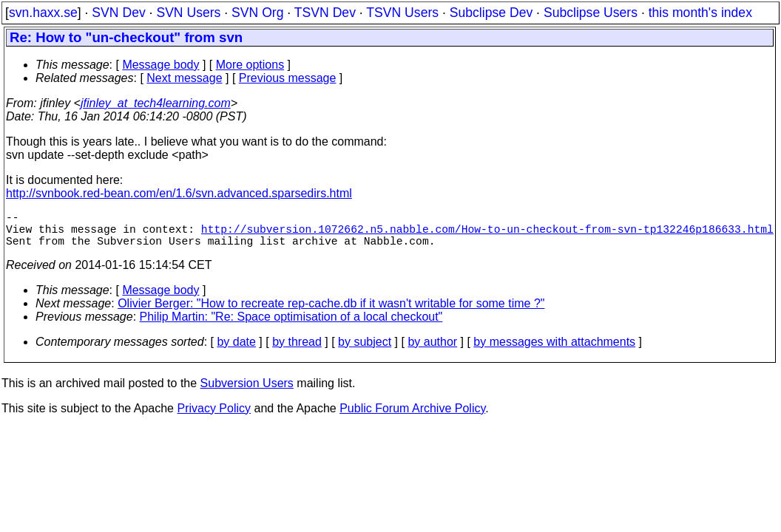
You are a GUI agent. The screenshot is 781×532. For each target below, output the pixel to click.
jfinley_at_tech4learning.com (156, 103)
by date (236, 351)
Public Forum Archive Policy (412, 417)
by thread (297, 351)
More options (250, 65)
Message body (160, 65)
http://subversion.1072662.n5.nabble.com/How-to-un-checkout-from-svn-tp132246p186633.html (487, 234)
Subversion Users (247, 392)
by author (432, 351)
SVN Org (257, 13)
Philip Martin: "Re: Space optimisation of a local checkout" (291, 325)
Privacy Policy (214, 417)
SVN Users (188, 13)
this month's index (700, 13)
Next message (184, 78)
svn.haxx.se (43, 13)
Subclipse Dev (491, 13)
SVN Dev (118, 13)
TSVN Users (402, 13)
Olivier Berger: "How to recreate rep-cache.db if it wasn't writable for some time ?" (331, 312)
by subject (365, 351)
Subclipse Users (591, 13)
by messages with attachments (554, 351)
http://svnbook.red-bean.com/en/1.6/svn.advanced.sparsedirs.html (179, 193)
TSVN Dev (325, 13)
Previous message (288, 78)
